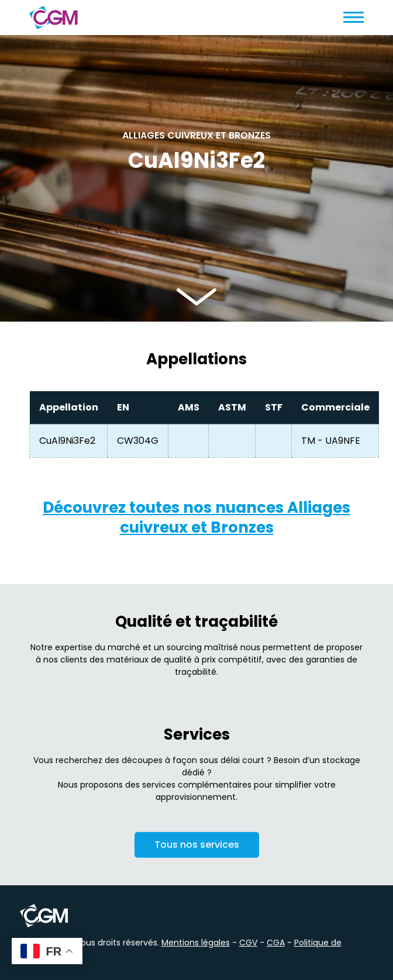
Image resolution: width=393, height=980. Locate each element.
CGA (276, 943)
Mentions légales (196, 943)
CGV (248, 943)
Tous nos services (197, 848)
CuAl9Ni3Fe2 (67, 441)
